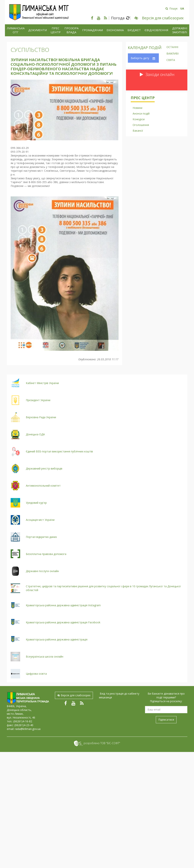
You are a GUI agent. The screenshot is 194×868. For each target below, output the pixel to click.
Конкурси (139, 119)
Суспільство (30, 50)
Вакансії (138, 131)
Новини (137, 108)
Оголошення (141, 125)
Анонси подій (141, 113)
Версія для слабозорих (74, 695)
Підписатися (166, 720)
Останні (172, 47)
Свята (171, 60)
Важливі (173, 54)
